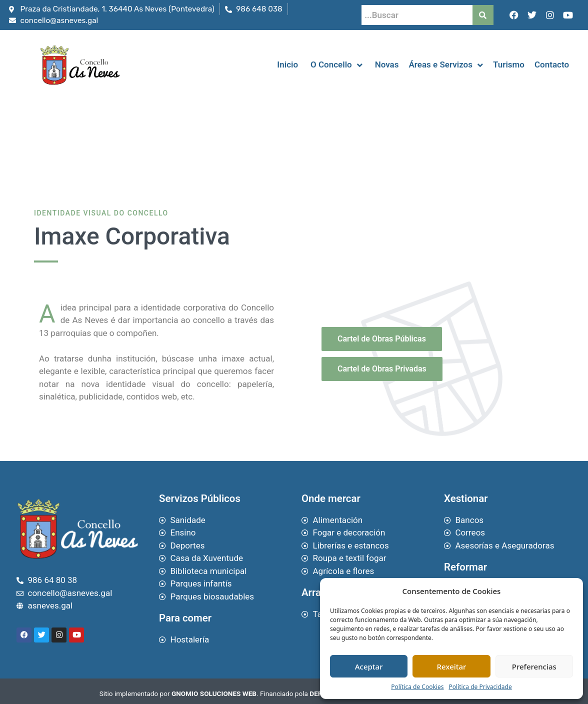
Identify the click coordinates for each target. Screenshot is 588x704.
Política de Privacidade (480, 687)
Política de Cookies (417, 687)
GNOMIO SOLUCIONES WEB (214, 693)
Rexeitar (452, 666)
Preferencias (534, 666)
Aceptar (369, 666)
